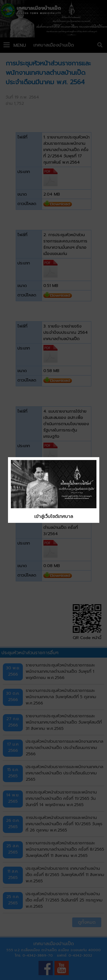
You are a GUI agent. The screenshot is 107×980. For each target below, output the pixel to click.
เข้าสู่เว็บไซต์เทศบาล (54, 517)
